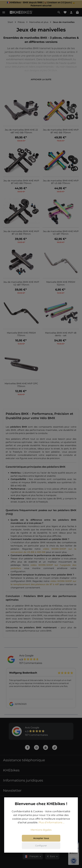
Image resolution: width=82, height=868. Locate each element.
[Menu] (4, 12)
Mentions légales (41, 830)
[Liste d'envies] (65, 12)
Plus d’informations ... (51, 823)
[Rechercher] (59, 12)
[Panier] (77, 12)
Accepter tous (41, 839)
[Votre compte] (71, 12)
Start (10, 22)
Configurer (41, 846)
